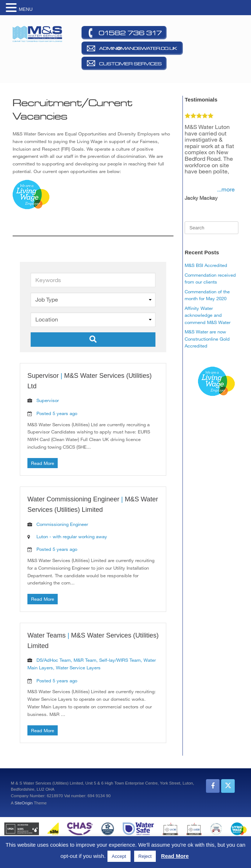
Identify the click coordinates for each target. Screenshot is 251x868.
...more (226, 189)
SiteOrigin (24, 803)
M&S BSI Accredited (206, 265)
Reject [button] (145, 856)
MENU (26, 9)
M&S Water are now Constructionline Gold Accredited (207, 339)
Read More (43, 463)
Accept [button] (119, 856)
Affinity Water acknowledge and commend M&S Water (208, 315)
